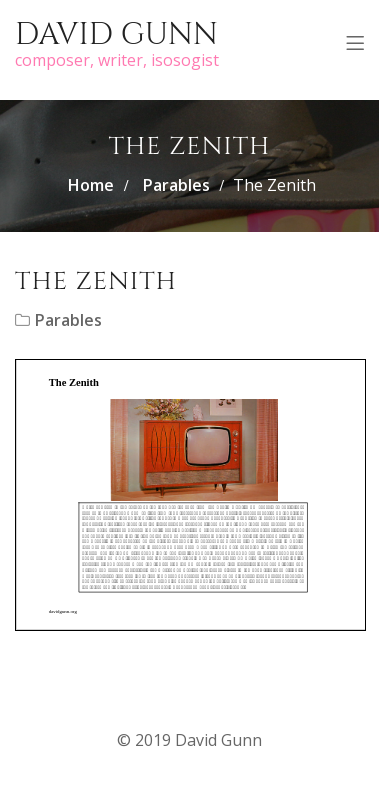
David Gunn (116, 35)
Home (91, 185)
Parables (176, 185)
